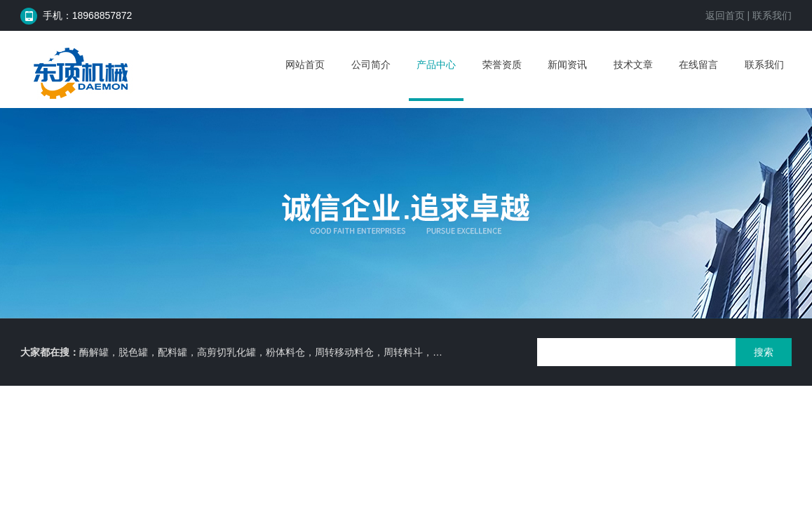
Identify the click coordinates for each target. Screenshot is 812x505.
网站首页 (305, 65)
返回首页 (725, 15)
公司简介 (371, 65)
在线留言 (698, 65)
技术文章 (633, 65)
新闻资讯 (567, 65)
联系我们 (772, 15)
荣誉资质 (502, 65)
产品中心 (436, 65)
